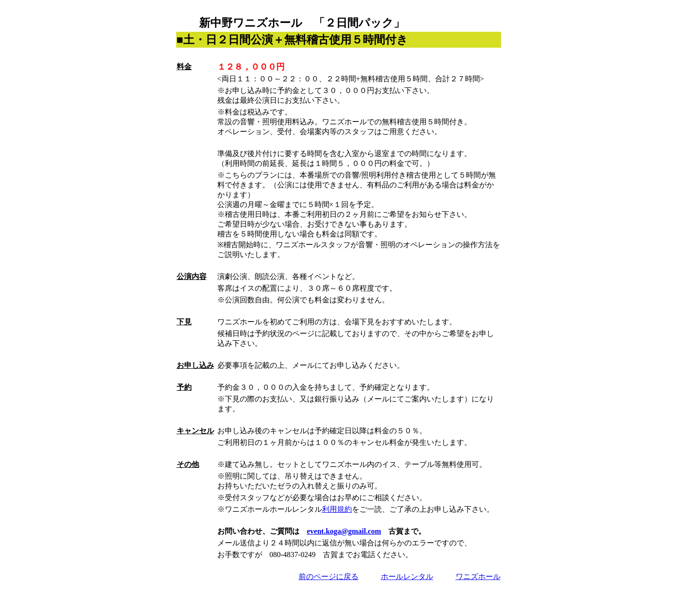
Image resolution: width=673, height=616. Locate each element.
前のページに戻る (329, 577)
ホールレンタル (407, 577)
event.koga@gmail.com (344, 531)
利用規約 (337, 509)
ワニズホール (478, 577)
